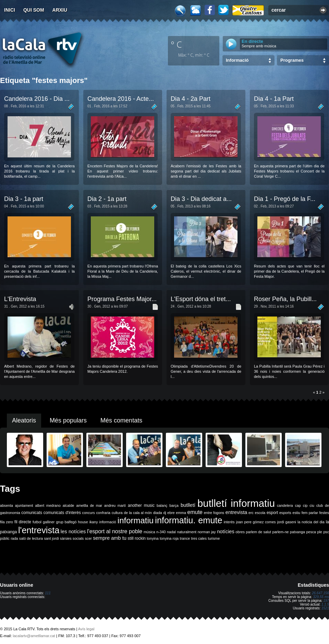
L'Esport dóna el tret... (201, 299)
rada (14, 538)
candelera (285, 505)
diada (158, 513)
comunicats (32, 513)
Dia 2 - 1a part (107, 199)
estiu (297, 513)
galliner (49, 522)
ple (320, 532)
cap (298, 505)
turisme (214, 538)
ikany (94, 522)
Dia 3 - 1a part (24, 199)
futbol (37, 522)
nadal (171, 532)
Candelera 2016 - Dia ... (37, 99)
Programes (292, 60)
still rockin (137, 538)
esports (285, 513)
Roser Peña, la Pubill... (285, 299)
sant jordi (52, 538)
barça (174, 505)
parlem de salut (259, 532)
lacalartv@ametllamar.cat (34, 636)
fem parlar (310, 513)
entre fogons (214, 513)
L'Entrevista (20, 299)
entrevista (236, 512)
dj (164, 513)
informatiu (136, 520)
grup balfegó (66, 522)
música (149, 532)
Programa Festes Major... (122, 299)
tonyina (153, 538)
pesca (311, 532)
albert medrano (48, 505)
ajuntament (24, 505)
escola (260, 513)
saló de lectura (31, 538)
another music (141, 505)
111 (48, 593)
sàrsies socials (72, 538)
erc (251, 513)
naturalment (187, 532)
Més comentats (121, 420)
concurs (89, 513)
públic (5, 538)
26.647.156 (320, 593)
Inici (10, 10)
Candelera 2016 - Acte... (121, 99)
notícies (226, 532)
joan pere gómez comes (256, 522)
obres (240, 532)
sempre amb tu (110, 538)
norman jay (207, 532)
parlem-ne (281, 532)
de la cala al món (138, 513)
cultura (117, 513)
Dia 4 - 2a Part (191, 99)
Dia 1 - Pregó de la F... (285, 199)
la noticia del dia (311, 522)
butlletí (188, 505)
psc (326, 532)
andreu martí (115, 505)
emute (195, 512)
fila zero (7, 522)
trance (185, 538)
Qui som (34, 10)
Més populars (68, 420)
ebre (171, 513)
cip (305, 505)
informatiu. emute (188, 520)
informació (108, 522)
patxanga (297, 532)
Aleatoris (24, 420)
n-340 (161, 532)
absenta (7, 505)
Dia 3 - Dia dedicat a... (201, 199)
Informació (237, 60)
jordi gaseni (287, 522)
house (83, 522)
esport (272, 513)
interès (229, 522)
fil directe (23, 522)
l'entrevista (39, 530)
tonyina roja (169, 538)
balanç (162, 505)
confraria (103, 513)
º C (176, 44)
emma (181, 513)
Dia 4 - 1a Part (274, 99)
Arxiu (60, 10)
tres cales (199, 538)
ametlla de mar (89, 505)
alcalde (69, 505)
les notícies (73, 532)
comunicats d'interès (62, 513)
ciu (312, 505)
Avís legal (86, 629)
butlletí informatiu (236, 503)
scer (88, 538)
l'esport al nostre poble (115, 531)
